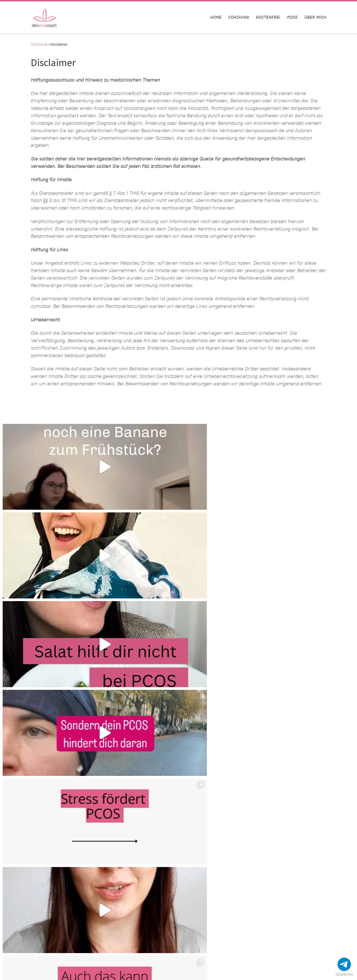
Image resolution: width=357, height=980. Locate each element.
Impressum (243, 928)
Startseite (39, 44)
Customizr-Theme (77, 971)
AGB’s (238, 912)
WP (26, 971)
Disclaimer (242, 904)
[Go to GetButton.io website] (344, 975)
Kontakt (240, 896)
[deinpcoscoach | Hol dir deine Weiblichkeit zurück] (44, 16)
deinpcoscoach (32, 963)
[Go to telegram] (344, 964)
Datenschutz (244, 920)
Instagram (242, 936)
